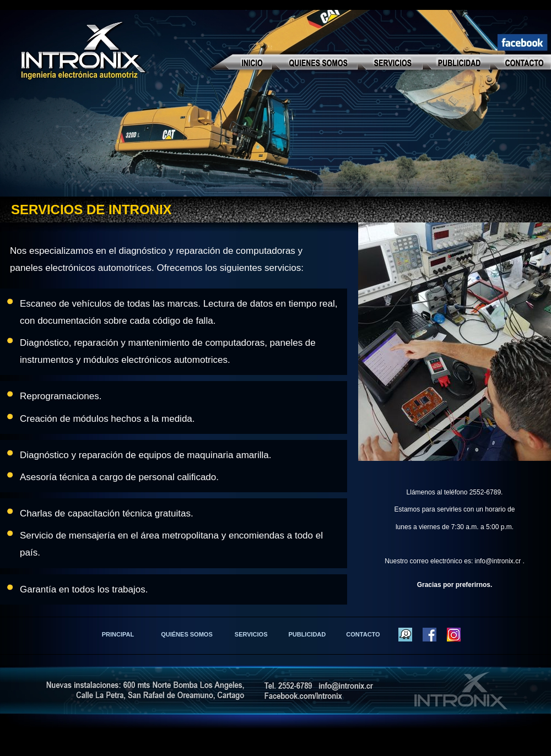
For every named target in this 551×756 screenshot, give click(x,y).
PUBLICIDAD (307, 634)
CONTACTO (363, 634)
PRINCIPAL (118, 634)
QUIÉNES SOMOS (187, 634)
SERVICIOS (251, 634)
